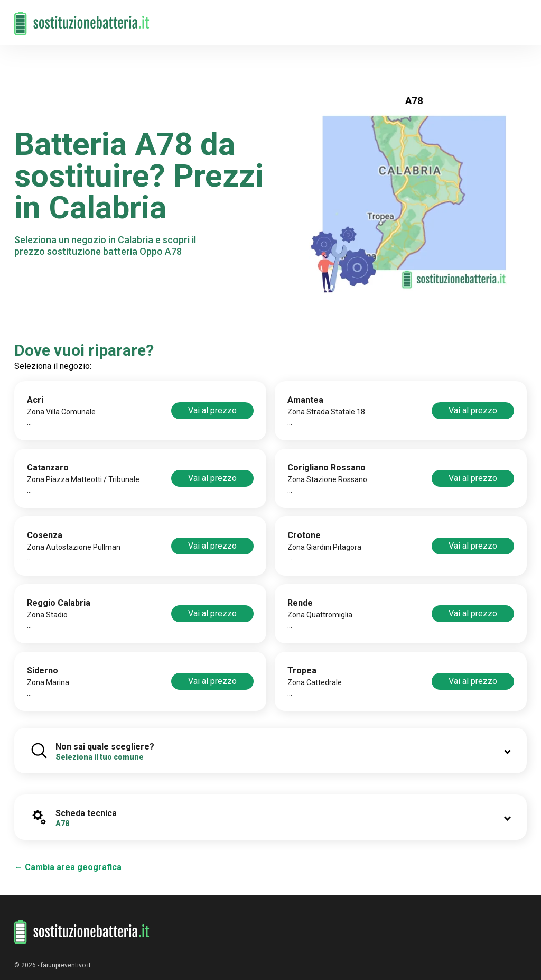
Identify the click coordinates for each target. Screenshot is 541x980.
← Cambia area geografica (68, 867)
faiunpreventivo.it (66, 965)
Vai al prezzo (212, 410)
